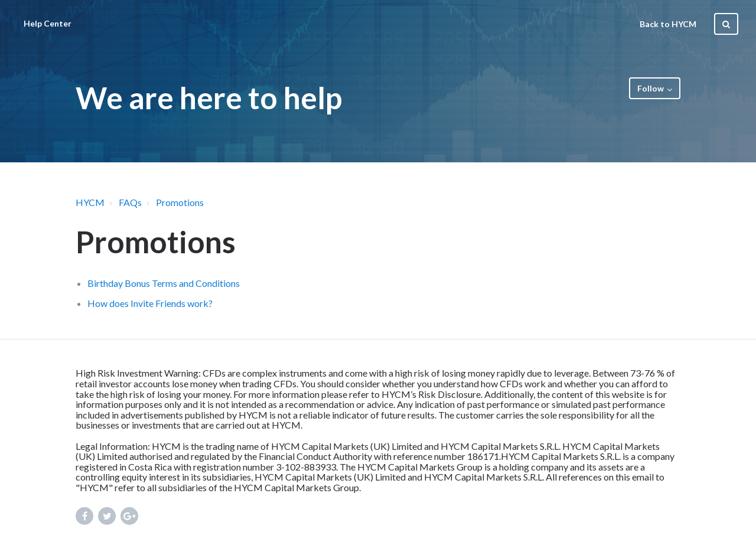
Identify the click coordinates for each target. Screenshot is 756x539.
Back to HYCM (668, 24)
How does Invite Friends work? (150, 303)
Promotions (180, 202)
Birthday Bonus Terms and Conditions (164, 283)
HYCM (90, 202)
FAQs (130, 202)
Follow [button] (651, 88)
